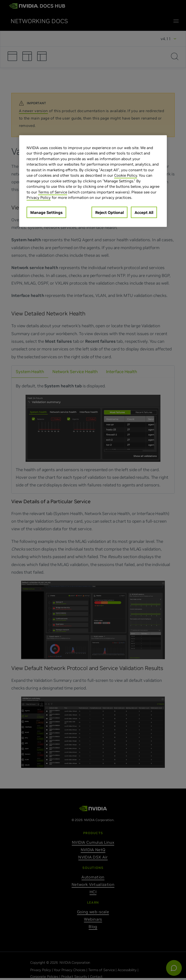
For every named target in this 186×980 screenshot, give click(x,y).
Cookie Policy (126, 175)
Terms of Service (53, 192)
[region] (93, 181)
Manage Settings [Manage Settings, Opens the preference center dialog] (46, 212)
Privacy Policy (39, 198)
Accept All (144, 212)
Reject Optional (109, 212)
